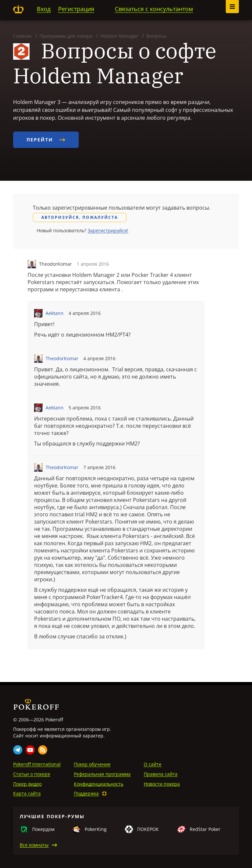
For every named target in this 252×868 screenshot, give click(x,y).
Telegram (18, 750)
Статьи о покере (32, 774)
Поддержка (86, 793)
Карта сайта (27, 793)
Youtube (30, 750)
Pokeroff (18, 9)
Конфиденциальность (99, 784)
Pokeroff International (37, 764)
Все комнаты (34, 845)
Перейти (46, 140)
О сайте (153, 764)
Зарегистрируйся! (108, 230)
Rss (43, 750)
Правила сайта (161, 774)
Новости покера (162, 784)
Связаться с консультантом (154, 9)
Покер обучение (92, 764)
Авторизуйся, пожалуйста (80, 217)
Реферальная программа (102, 774)
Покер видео (27, 784)
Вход (44, 9)
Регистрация (76, 9)
